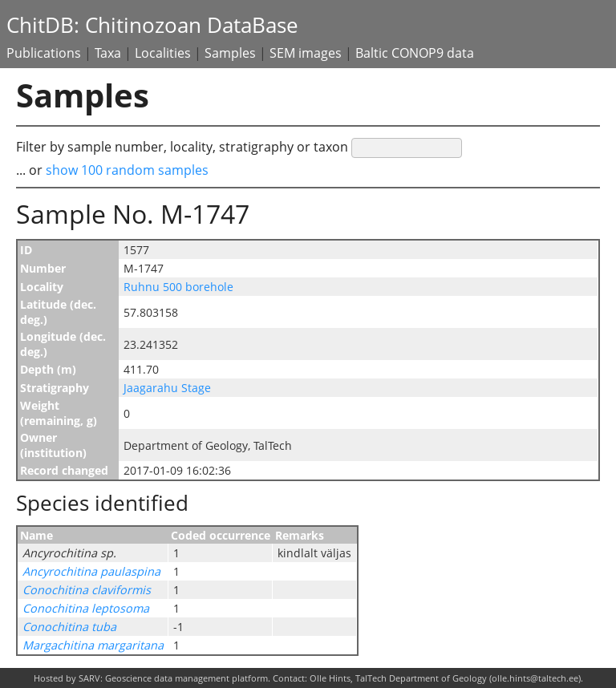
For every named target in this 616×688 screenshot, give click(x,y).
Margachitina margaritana (93, 645)
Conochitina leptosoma (86, 608)
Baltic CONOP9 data (415, 53)
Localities (163, 53)
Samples (230, 53)
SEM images (306, 53)
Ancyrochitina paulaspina (91, 571)
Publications (44, 53)
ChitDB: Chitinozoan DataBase (152, 25)
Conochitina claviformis (87, 590)
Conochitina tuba (69, 627)
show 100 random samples (127, 170)
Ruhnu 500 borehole (178, 287)
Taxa (108, 53)
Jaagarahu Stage (167, 388)
